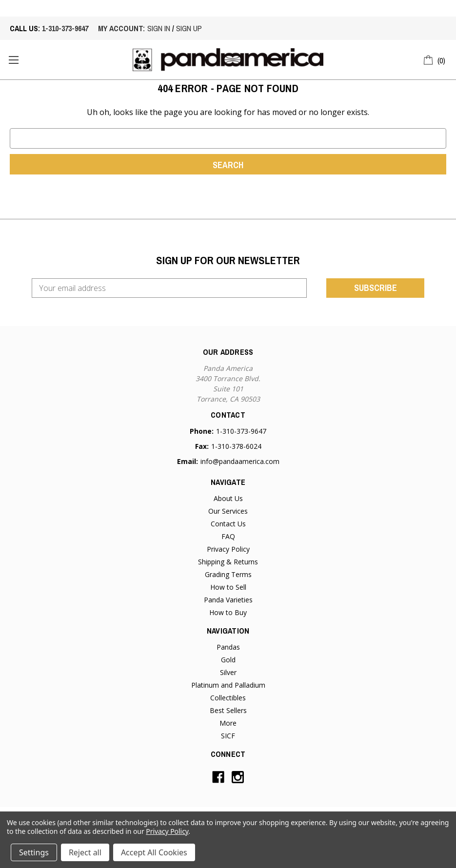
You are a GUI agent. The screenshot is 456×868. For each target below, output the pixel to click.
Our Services (228, 511)
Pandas (228, 647)
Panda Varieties (228, 600)
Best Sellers (228, 710)
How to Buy (228, 612)
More (228, 723)
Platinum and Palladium (228, 685)
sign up (189, 28)
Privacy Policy (228, 549)
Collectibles (228, 698)
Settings (34, 852)
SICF (228, 736)
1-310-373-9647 (65, 28)
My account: (121, 28)
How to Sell (228, 587)
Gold (228, 660)
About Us (228, 498)
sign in (159, 28)
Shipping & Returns (228, 562)
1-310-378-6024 (236, 446)
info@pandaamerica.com (240, 461)
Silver (228, 672)
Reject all (85, 852)
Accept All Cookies (154, 852)
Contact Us (228, 524)
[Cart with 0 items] (435, 59)
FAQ (228, 536)
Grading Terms (228, 574)
